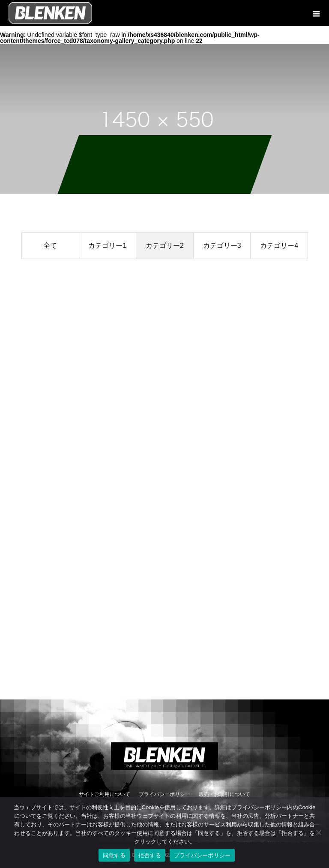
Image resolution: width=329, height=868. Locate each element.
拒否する (150, 855)
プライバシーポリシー (164, 794)
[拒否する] (318, 832)
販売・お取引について (224, 794)
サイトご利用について (105, 794)
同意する (114, 855)
